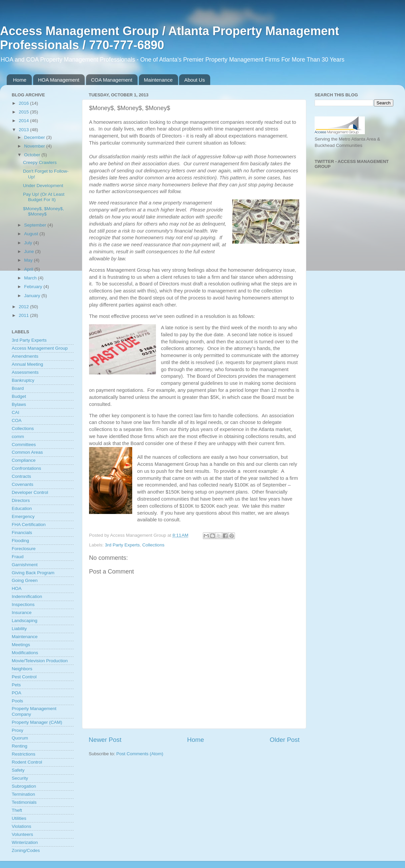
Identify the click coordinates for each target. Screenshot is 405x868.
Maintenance (158, 80)
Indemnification (27, 596)
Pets (16, 685)
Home (20, 80)
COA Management (112, 80)
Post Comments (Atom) (140, 754)
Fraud (18, 557)
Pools (17, 701)
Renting (20, 746)
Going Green (25, 580)
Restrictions (24, 754)
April (29, 269)
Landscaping (25, 621)
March (31, 278)
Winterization (25, 842)
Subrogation (24, 786)
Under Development (43, 186)
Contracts (21, 476)
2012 (24, 307)
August (32, 234)
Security (20, 778)
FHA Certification (29, 525)
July (29, 243)
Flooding (20, 541)
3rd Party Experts (122, 545)
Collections (153, 545)
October (33, 155)
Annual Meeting (27, 364)
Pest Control (24, 677)
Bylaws (19, 404)
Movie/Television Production (40, 661)
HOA (17, 588)
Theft (17, 810)
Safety (18, 770)
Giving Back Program (33, 573)
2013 (24, 130)
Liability (19, 629)
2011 (24, 315)
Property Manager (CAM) (37, 722)
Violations (21, 826)
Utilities (19, 818)
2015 (24, 112)
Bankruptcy (23, 380)
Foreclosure (24, 549)
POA (17, 693)
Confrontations (26, 468)
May (29, 260)
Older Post (285, 740)
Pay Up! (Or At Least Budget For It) (44, 197)
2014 (24, 121)
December (35, 137)
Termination (23, 794)
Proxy (18, 730)
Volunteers (22, 834)
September (36, 225)
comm (18, 437)
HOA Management (59, 80)
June (30, 251)
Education (22, 508)
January (33, 296)
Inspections (23, 604)
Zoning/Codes (26, 850)
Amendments (25, 356)
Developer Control (30, 492)
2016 (24, 103)
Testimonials (24, 802)
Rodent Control (27, 762)
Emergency (23, 516)
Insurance (22, 613)
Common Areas (27, 452)
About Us (194, 80)
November (35, 146)
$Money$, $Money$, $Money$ (44, 211)
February (34, 287)
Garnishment (25, 565)
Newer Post (105, 740)
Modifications (25, 653)
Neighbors (22, 669)
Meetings (21, 645)
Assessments (25, 372)
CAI (16, 412)
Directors (21, 500)
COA (17, 420)
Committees (24, 445)
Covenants (23, 484)
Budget (19, 396)
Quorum (20, 738)
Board (18, 388)
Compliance (24, 460)
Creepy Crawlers (40, 162)
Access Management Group (40, 348)
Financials (22, 533)
